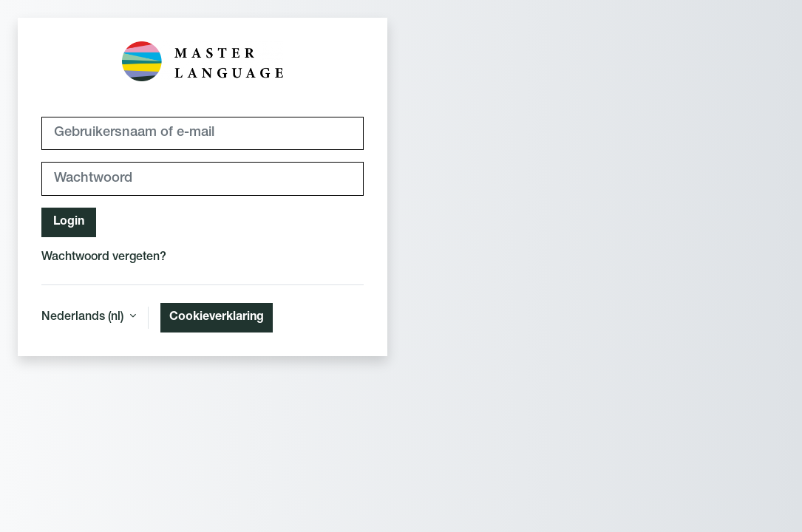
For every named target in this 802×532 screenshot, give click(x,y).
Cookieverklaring (217, 318)
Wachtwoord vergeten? (104, 258)
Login (69, 222)
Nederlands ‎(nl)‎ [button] (84, 318)
